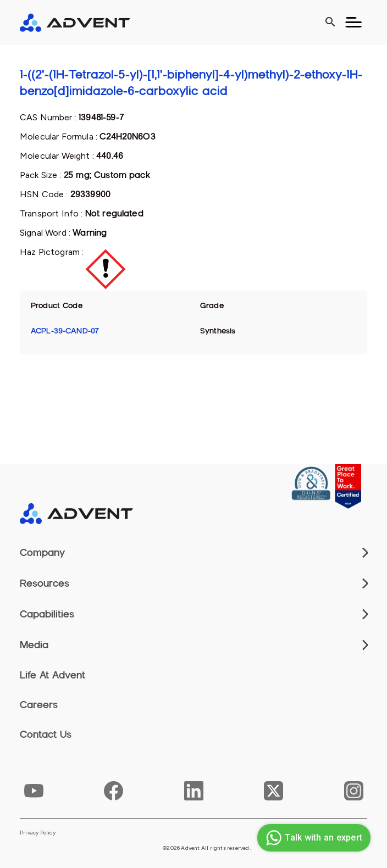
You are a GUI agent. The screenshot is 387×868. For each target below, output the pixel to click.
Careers (39, 705)
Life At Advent (52, 675)
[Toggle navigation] (353, 23)
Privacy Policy (38, 833)
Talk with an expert (313, 838)
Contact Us (46, 735)
